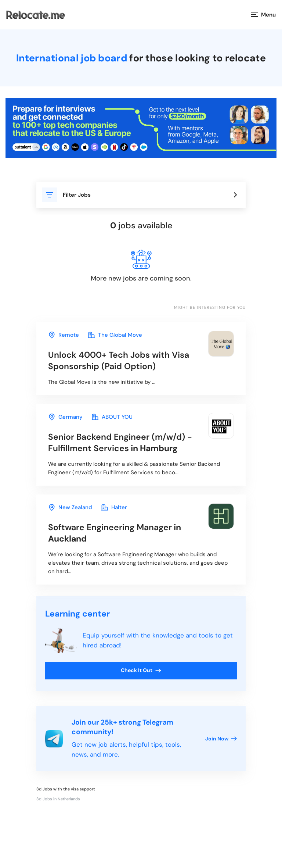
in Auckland (115, 533)
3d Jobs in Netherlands (58, 799)
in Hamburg (120, 442)
